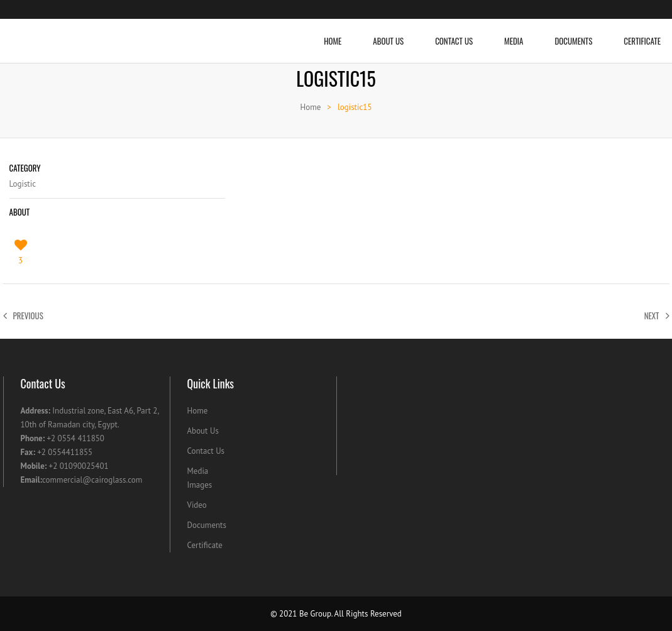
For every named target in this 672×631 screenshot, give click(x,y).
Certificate (205, 545)
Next (657, 315)
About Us (388, 33)
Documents (573, 33)
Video (197, 505)
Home (333, 33)
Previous (23, 315)
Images (200, 485)
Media (514, 33)
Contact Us (454, 33)
